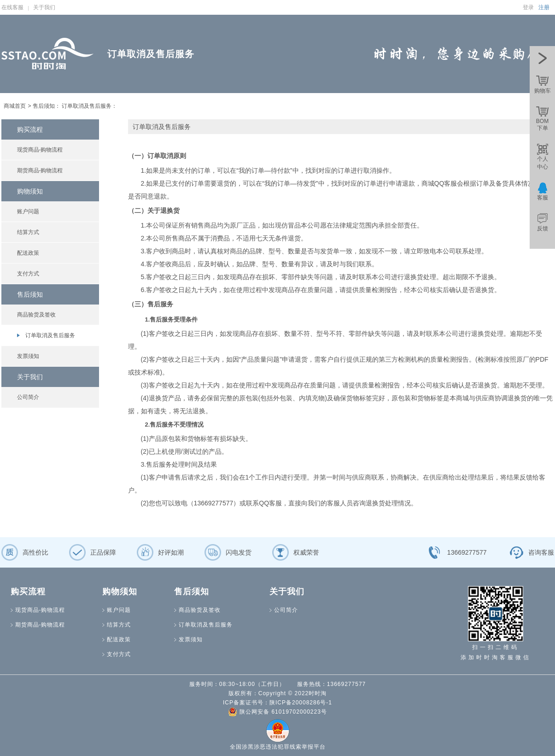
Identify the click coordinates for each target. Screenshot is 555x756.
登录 (528, 7)
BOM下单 (542, 125)
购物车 (543, 91)
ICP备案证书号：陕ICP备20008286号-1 (277, 703)
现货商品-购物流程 (40, 150)
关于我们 (44, 7)
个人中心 (543, 163)
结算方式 (28, 232)
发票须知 (28, 356)
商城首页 (15, 106)
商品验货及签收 (36, 315)
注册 (544, 7)
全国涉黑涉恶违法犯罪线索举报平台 (278, 747)
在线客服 (12, 7)
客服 (543, 198)
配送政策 (28, 253)
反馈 (543, 229)
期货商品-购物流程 (40, 170)
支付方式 (28, 274)
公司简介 (28, 397)
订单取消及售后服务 (50, 335)
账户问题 (28, 211)
